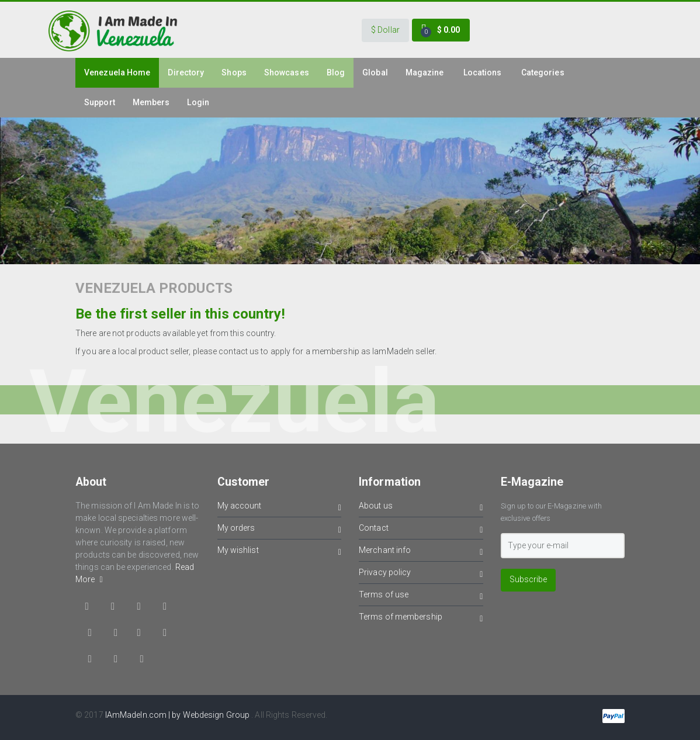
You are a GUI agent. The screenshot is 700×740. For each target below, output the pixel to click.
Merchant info (421, 552)
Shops (234, 72)
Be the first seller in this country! (180, 314)
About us (421, 508)
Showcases (287, 72)
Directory (186, 72)
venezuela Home (117, 72)
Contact (421, 530)
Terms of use (421, 597)
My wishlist (280, 552)
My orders (280, 530)
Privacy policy (421, 574)
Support (100, 102)
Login (198, 102)
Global (375, 72)
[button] (385, 30)
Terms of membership (421, 619)
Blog (336, 72)
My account (280, 508)
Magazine (425, 72)
